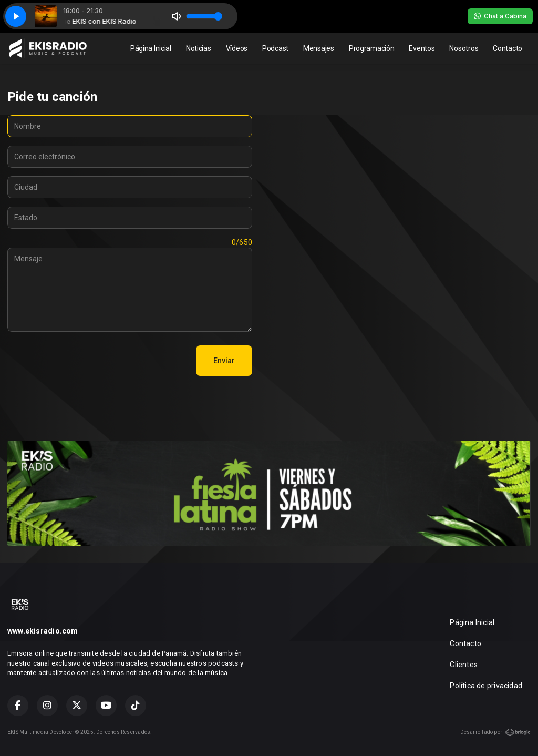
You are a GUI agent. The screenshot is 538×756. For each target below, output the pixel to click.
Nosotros (464, 48)
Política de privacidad (486, 686)
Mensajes (319, 48)
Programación (372, 48)
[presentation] (87, 361)
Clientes (464, 665)
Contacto (508, 48)
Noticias (199, 48)
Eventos (422, 48)
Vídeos (237, 48)
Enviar (224, 361)
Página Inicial (151, 48)
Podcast (275, 48)
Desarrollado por (495, 732)
